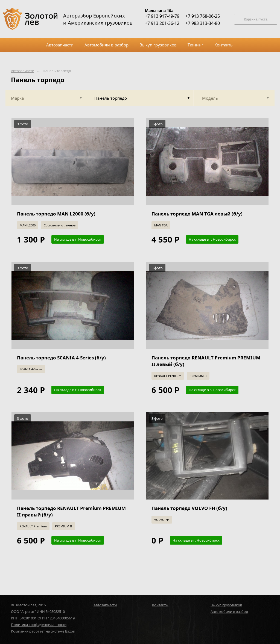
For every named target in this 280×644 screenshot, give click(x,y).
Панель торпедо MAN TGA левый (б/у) (197, 214)
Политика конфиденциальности (39, 625)
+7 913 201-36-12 (162, 23)
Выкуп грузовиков (226, 605)
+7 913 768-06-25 (203, 16)
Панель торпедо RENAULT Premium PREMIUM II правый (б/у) (71, 511)
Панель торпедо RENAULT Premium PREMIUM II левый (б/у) (206, 361)
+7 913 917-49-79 (162, 16)
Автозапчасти (23, 71)
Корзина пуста (256, 19)
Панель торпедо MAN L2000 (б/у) (56, 214)
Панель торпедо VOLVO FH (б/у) (189, 508)
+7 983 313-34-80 (203, 23)
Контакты (160, 605)
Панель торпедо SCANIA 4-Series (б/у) (61, 358)
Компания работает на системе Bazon (43, 631)
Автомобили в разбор (229, 611)
